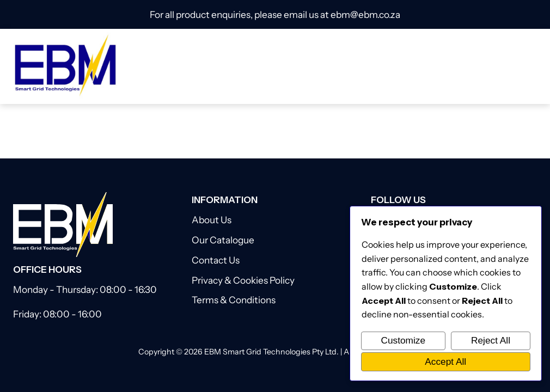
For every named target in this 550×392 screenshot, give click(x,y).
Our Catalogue (223, 240)
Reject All (491, 340)
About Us (212, 220)
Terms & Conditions (234, 300)
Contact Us (216, 260)
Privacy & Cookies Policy (243, 280)
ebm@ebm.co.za (365, 14)
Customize (403, 340)
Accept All (445, 362)
